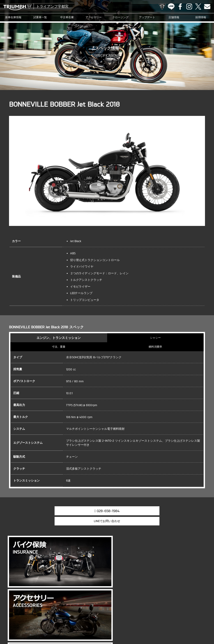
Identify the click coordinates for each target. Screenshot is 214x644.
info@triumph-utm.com (125, 585)
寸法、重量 (59, 347)
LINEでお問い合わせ (141, 510)
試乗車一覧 (40, 17)
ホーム (151, 627)
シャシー (155, 338)
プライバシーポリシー (106, 627)
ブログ (135, 620)
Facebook (180, 7)
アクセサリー (94, 17)
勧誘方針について (133, 627)
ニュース (121, 620)
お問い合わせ (81, 627)
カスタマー (149, 620)
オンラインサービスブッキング (177, 620)
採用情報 (201, 17)
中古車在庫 (67, 17)
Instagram (189, 7)
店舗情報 (174, 17)
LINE (171, 7)
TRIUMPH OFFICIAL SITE (162, 7)
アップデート (147, 17)
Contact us (207, 7)
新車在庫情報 (13, 17)
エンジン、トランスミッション (59, 338)
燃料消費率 (155, 347)
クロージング (120, 17)
